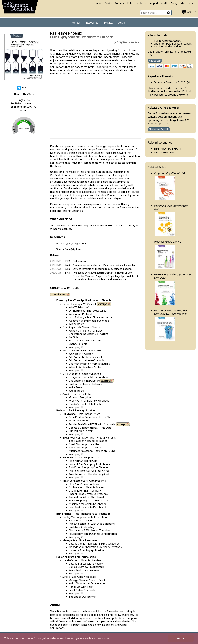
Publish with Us (136, 3)
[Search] (169, 13)
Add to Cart (155, 61)
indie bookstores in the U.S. (169, 91)
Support (153, 3)
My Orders (187, 3)
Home (98, 3)
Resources (92, 23)
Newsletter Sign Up (159, 129)
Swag (174, 3)
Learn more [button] (103, 638)
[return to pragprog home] (20, 8)
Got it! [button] (181, 638)
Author (123, 23)
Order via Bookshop (165, 82)
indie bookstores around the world (168, 95)
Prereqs (76, 23)
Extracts (108, 23)
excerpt (104, 304)
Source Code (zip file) (68, 249)
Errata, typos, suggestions (71, 244)
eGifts (165, 3)
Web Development (165, 152)
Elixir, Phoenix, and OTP (168, 149)
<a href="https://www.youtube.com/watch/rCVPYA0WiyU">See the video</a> (96, 108)
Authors (119, 3)
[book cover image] (24, 57)
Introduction (61, 294)
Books (108, 3)
